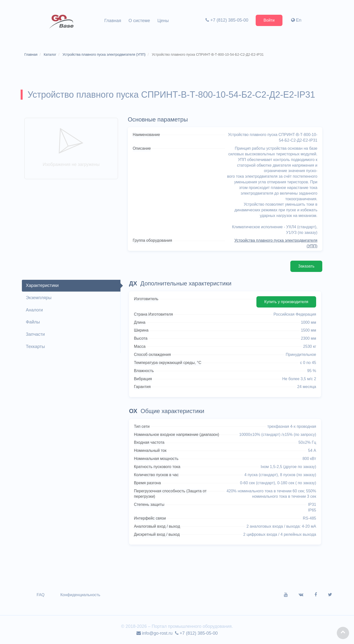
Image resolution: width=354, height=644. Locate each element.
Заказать (306, 266)
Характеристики (42, 285)
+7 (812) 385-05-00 (227, 20)
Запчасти (35, 334)
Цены (163, 21)
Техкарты (35, 347)
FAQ (41, 595)
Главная (113, 21)
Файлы (33, 322)
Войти (269, 20)
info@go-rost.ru (155, 633)
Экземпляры (39, 298)
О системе (139, 21)
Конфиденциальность (80, 595)
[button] (343, 633)
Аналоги (34, 310)
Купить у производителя (286, 302)
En (296, 20)
